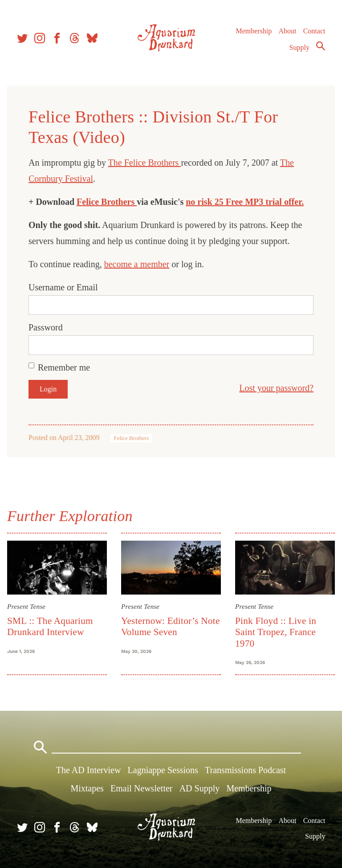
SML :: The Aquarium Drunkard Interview (50, 626)
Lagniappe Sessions (163, 770)
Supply (299, 47)
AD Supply (200, 788)
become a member (137, 264)
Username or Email (63, 287)
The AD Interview (89, 770)
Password (46, 327)
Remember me (64, 367)
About (287, 31)
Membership (254, 31)
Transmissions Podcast (245, 770)
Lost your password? (276, 388)
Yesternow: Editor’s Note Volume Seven (171, 626)
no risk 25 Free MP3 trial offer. (245, 202)
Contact (314, 31)
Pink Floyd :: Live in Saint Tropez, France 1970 (276, 632)
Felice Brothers (106, 202)
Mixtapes (87, 788)
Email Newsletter (141, 788)
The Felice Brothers (145, 163)
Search (321, 46)
